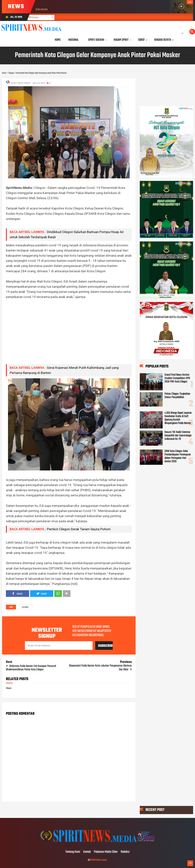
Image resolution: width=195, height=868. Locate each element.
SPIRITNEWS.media (98, 860)
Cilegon (25, 607)
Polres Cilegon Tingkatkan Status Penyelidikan (177, 396)
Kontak (87, 852)
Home (58, 40)
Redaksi (125, 852)
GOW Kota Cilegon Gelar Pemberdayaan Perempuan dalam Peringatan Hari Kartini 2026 (178, 456)
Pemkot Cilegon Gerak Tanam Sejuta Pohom (79, 529)
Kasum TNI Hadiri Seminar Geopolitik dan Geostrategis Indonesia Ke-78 (178, 436)
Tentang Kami (73, 852)
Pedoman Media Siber (106, 852)
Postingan (33, 18)
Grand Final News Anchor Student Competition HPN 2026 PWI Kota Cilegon (177, 378)
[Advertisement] (69, 335)
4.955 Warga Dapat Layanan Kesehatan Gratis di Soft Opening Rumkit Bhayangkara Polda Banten (178, 418)
